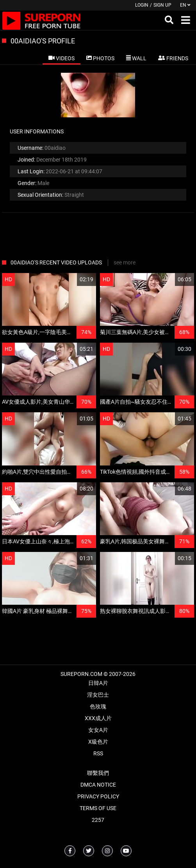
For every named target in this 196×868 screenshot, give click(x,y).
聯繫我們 (98, 773)
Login (142, 5)
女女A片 (98, 730)
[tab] (61, 58)
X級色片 (98, 742)
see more (125, 262)
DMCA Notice (98, 785)
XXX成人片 (98, 718)
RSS (98, 753)
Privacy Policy (98, 796)
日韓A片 (98, 683)
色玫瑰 (98, 706)
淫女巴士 (98, 695)
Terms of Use (98, 808)
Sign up (162, 5)
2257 (98, 820)
